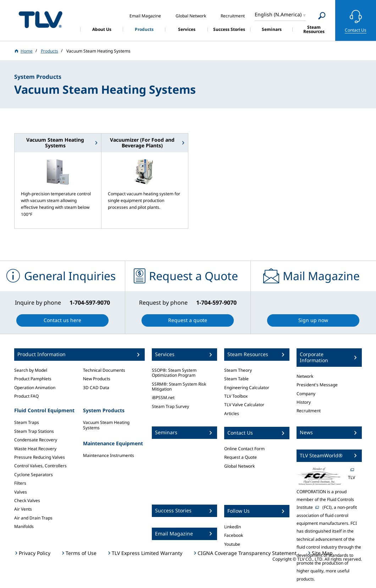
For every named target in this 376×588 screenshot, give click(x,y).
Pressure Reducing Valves (40, 457)
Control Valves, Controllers (40, 466)
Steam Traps (27, 422)
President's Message (317, 385)
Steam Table (236, 379)
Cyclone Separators (34, 475)
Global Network (239, 466)
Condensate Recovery (36, 440)
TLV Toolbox (236, 396)
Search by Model (31, 370)
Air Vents (23, 509)
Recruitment (309, 411)
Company (306, 394)
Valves (21, 492)
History (304, 402)
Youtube (232, 544)
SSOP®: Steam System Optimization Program (174, 373)
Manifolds (24, 526)
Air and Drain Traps (33, 518)
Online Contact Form (244, 449)
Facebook (234, 535)
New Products (97, 379)
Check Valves (27, 500)
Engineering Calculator (247, 388)
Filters (20, 483)
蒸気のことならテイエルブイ (40, 19)
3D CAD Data (96, 388)
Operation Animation (35, 388)
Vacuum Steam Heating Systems (106, 425)
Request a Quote (240, 457)
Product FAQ (26, 396)
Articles (232, 413)
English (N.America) (278, 14)
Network (305, 376)
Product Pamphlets (33, 379)
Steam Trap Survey (170, 406)
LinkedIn (233, 527)
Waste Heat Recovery (35, 449)
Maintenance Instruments (109, 455)
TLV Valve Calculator (244, 405)
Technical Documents (104, 370)
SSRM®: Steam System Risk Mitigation (179, 386)
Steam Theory (238, 370)
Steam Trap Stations (34, 431)
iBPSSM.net (163, 398)
